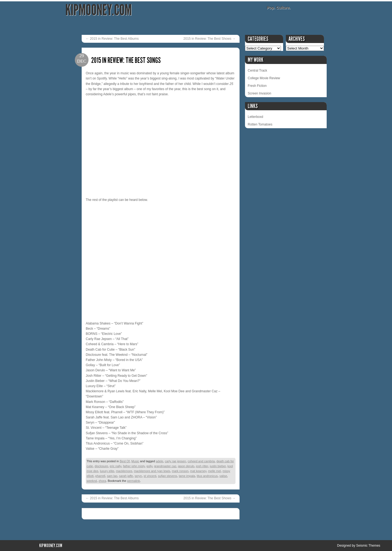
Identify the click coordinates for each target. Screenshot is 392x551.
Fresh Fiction (257, 86)
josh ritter (202, 466)
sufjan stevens (167, 476)
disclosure (101, 466)
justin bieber (218, 466)
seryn (138, 476)
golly (149, 466)
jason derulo (186, 466)
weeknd (92, 481)
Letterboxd (255, 117)
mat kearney (198, 471)
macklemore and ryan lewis (152, 471)
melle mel (214, 471)
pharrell (100, 476)
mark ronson (180, 471)
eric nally (116, 466)
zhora (102, 481)
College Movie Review (264, 78)
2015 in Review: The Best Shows (209, 39)
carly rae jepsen (175, 461)
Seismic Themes (368, 546)
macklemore (124, 471)
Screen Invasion (259, 93)
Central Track (257, 71)
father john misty (134, 466)
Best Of (125, 461)
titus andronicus (207, 476)
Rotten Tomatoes (260, 124)
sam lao (112, 476)
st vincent (150, 476)
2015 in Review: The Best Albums (112, 39)
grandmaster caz (165, 466)
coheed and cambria (201, 461)
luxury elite (107, 471)
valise (223, 476)
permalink (134, 481)
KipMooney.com (99, 10)
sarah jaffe (126, 476)
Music (135, 461)
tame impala (187, 476)
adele (159, 461)
